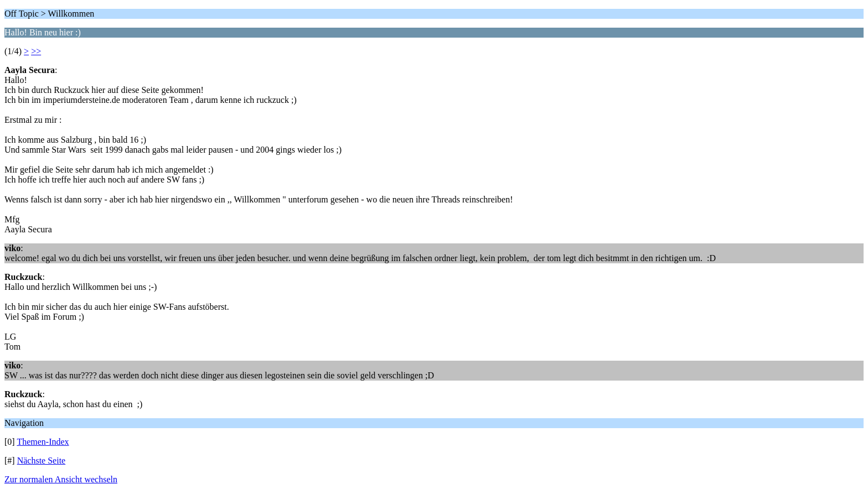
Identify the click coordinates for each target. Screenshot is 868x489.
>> (36, 51)
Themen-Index (43, 442)
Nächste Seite (42, 461)
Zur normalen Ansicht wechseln (61, 479)
